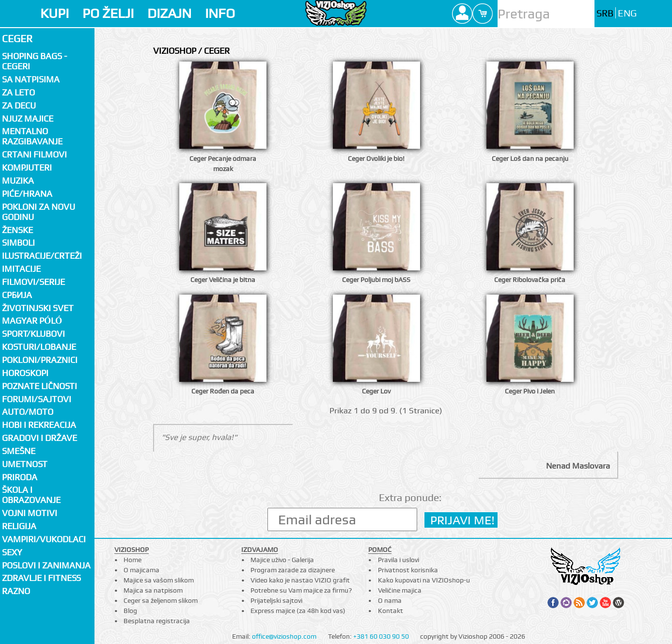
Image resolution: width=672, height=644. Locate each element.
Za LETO (18, 92)
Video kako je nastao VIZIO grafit (300, 580)
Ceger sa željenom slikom (161, 600)
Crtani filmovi (34, 154)
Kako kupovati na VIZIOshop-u (424, 580)
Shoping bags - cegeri (34, 61)
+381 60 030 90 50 (381, 636)
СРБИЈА (17, 295)
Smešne (19, 451)
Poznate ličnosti (39, 386)
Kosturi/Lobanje (39, 347)
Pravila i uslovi (399, 560)
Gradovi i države (39, 438)
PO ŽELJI (108, 13)
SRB (605, 13)
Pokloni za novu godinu (39, 212)
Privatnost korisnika (408, 570)
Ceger (17, 39)
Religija (19, 526)
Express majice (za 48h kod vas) (298, 611)
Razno (16, 591)
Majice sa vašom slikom (159, 580)
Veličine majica (400, 590)
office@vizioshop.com (284, 636)
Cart (483, 14)
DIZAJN (169, 13)
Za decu (19, 105)
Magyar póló (32, 321)
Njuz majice (28, 118)
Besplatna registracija (157, 621)
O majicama (141, 570)
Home (133, 560)
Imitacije (21, 269)
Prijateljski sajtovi (276, 600)
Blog (130, 611)
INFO (220, 13)
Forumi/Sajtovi (37, 399)
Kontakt (391, 611)
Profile (462, 14)
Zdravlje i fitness (41, 578)
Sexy (12, 552)
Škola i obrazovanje (31, 495)
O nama (390, 600)
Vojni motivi (30, 513)
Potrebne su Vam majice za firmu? (301, 590)
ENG (627, 13)
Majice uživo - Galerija (282, 560)
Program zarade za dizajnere (293, 570)
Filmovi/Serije (33, 282)
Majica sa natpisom (153, 590)
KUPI (55, 13)
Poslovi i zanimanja (46, 565)
